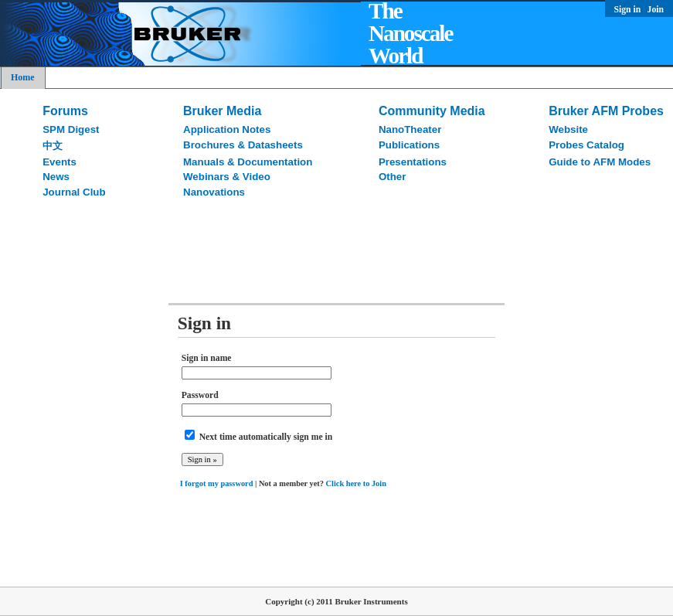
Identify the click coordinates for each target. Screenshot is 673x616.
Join (656, 10)
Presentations (413, 162)
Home (23, 77)
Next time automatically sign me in (266, 437)
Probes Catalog (586, 145)
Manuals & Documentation (248, 162)
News (56, 177)
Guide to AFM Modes (600, 162)
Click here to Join (356, 483)
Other (393, 177)
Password (200, 395)
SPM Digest (71, 129)
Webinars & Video (227, 177)
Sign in (629, 10)
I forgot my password (217, 483)
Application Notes (227, 129)
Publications (409, 145)
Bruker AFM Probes (606, 111)
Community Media (432, 111)
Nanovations (214, 192)
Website (568, 129)
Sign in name (207, 358)
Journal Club (74, 192)
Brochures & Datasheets (243, 145)
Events (59, 162)
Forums (65, 111)
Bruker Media (222, 111)
